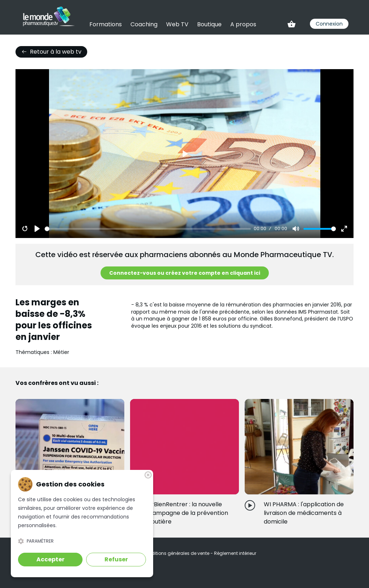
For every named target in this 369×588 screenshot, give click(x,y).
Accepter (50, 559)
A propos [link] (243, 24)
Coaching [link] (144, 24)
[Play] (37, 229)
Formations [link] (106, 24)
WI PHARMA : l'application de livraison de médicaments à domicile (304, 513)
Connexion (329, 24)
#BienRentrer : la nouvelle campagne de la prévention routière (188, 513)
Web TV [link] (177, 24)
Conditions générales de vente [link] (176, 553)
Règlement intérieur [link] (235, 553)
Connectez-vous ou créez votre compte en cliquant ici (185, 273)
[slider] (148, 229)
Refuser (116, 559)
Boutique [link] (209, 24)
